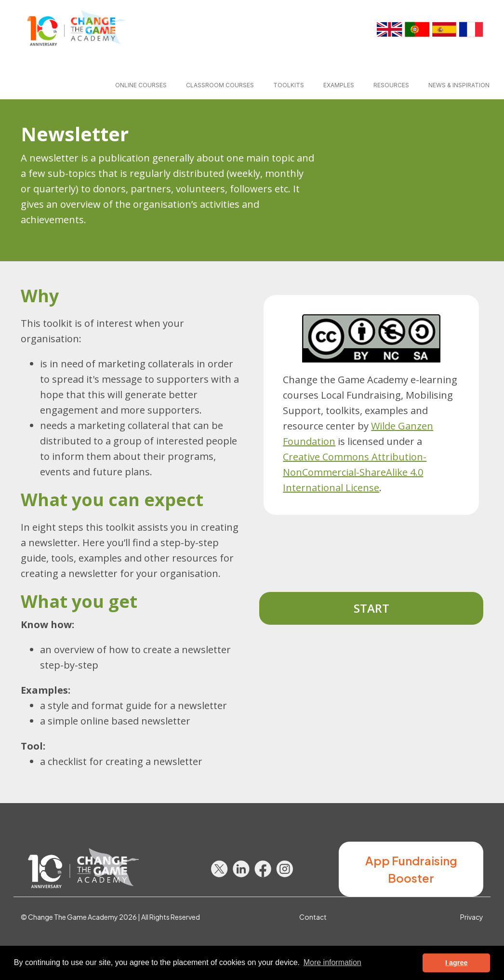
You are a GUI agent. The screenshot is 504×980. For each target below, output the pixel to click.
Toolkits (289, 85)
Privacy (472, 917)
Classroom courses (220, 85)
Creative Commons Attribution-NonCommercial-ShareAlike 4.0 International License (355, 472)
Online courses (141, 85)
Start (371, 608)
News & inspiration (459, 85)
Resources (391, 85)
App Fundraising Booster (411, 869)
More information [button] (332, 962)
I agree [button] (456, 963)
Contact (313, 917)
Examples (339, 85)
